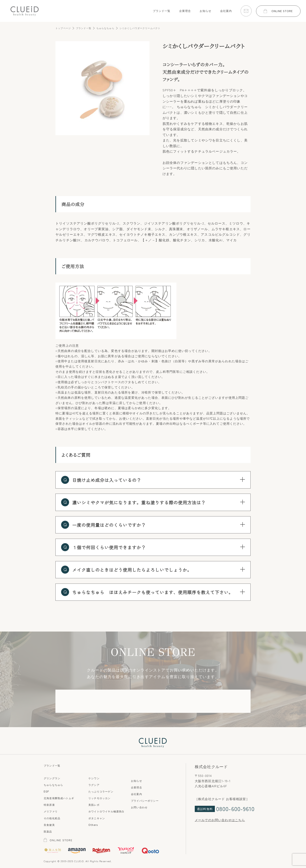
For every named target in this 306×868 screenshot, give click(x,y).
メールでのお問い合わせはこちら (220, 820)
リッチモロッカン (99, 798)
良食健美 (49, 825)
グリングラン (52, 778)
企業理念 (137, 787)
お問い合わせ (139, 807)
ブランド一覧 (52, 765)
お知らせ (137, 781)
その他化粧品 (52, 818)
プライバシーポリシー (145, 800)
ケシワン (94, 778)
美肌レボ (94, 805)
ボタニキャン (97, 818)
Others (93, 825)
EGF (46, 791)
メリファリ (51, 811)
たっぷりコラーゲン (101, 791)
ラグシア (94, 785)
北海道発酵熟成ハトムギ (59, 798)
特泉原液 (49, 805)
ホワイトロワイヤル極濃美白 (106, 811)
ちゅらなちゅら (53, 785)
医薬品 (48, 831)
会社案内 (137, 794)
